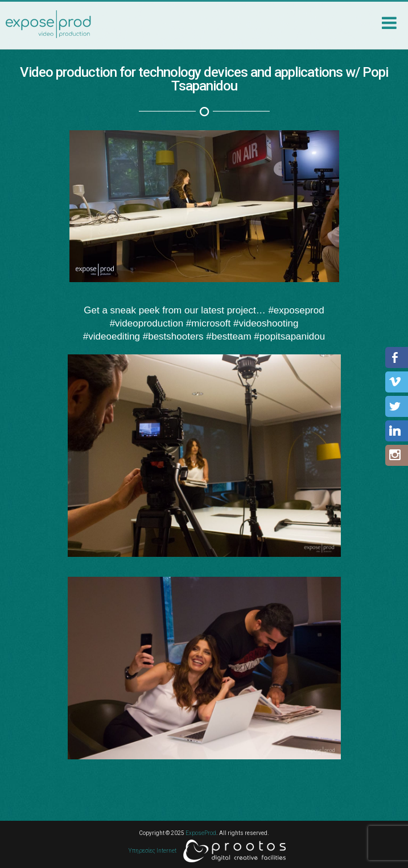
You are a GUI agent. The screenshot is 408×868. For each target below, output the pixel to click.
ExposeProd (201, 833)
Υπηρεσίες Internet (207, 851)
